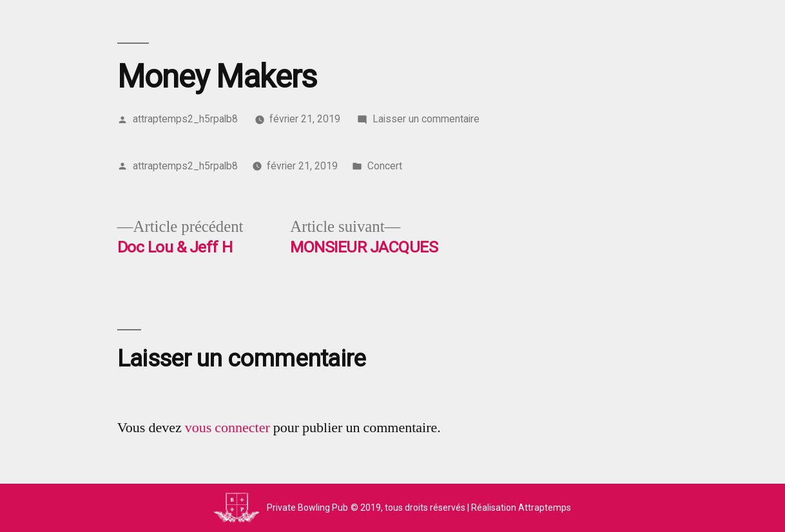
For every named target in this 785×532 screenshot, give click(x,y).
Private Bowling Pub (307, 508)
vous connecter (228, 428)
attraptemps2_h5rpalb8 (185, 119)
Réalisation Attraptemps (521, 508)
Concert (385, 166)
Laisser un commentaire (426, 119)
